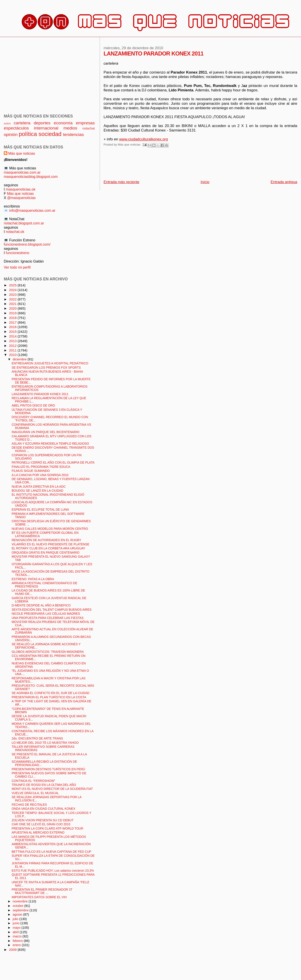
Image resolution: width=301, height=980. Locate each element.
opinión (11, 135)
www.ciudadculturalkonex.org (143, 139)
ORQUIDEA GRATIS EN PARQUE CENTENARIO (45, 553)
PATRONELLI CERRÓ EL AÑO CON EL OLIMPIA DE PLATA (53, 463)
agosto (18, 914)
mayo (17, 928)
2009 (13, 950)
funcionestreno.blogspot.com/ (27, 244)
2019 (13, 313)
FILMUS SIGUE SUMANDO (31, 471)
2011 (13, 350)
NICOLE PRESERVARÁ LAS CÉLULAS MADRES (46, 614)
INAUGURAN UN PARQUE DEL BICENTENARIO (45, 432)
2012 (13, 346)
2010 (13, 355)
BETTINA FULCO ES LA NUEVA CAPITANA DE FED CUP (51, 852)
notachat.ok (15, 232)
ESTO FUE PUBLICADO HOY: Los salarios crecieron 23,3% (53, 871)
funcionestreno (18, 253)
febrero (18, 941)
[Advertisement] (185, 165)
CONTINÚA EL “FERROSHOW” (33, 781)
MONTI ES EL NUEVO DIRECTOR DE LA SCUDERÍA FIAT (52, 789)
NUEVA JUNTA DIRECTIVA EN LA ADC (39, 487)
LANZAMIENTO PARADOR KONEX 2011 (40, 394)
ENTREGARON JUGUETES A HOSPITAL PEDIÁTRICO (50, 363)
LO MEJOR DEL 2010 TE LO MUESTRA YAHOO (45, 743)
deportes (42, 123)
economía (63, 123)
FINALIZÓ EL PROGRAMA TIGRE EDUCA (41, 467)
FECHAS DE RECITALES (29, 805)
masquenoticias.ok (21, 189)
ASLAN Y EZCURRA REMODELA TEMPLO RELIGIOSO (50, 444)
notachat (88, 128)
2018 (13, 318)
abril (16, 932)
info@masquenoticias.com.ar (32, 210)
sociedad (50, 134)
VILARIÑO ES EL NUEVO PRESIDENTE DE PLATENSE (50, 544)
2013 (13, 341)
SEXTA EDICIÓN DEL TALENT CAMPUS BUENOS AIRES (52, 610)
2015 (13, 332)
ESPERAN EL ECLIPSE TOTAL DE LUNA (40, 510)
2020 (13, 308)
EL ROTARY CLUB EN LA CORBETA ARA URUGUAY (48, 548)
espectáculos (16, 128)
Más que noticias (22, 153)
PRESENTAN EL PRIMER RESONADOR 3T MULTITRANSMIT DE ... (42, 891)
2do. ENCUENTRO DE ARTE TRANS (37, 739)
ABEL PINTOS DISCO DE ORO (33, 406)
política (28, 134)
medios (70, 128)
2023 (13, 295)
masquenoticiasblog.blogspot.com (31, 177)
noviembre (21, 901)
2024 (13, 290)
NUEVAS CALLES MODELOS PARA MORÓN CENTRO (50, 529)
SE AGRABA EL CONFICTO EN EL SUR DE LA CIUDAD (51, 693)
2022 (13, 299)
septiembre (21, 910)
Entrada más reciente (121, 182)
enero (17, 945)
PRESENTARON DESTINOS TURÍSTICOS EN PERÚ (48, 769)
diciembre (20, 359)
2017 (13, 322)
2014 (13, 336)
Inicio (205, 182)
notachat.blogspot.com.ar (24, 223)
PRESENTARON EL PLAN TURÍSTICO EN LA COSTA (49, 697)
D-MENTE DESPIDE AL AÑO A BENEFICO (41, 605)
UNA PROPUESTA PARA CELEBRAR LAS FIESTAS (47, 618)
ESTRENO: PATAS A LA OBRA (33, 579)
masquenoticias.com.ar (22, 172)
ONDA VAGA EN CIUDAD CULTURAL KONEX (43, 809)
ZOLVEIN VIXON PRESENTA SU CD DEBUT (43, 820)
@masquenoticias (21, 198)
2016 (13, 327)
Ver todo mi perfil (17, 267)
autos (7, 123)
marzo (18, 936)
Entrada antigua (284, 182)
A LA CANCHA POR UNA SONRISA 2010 (40, 475)
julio (16, 919)
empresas (85, 123)
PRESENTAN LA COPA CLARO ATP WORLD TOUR (47, 829)
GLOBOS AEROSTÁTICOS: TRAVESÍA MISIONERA (48, 652)
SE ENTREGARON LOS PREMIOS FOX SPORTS (46, 368)
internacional (46, 128)
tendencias (73, 135)
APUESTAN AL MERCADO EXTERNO (38, 833)
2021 (13, 304)
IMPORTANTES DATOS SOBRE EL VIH (39, 897)
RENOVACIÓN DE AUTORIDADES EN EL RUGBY (46, 540)
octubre (19, 906)
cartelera (22, 123)
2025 (13, 285)
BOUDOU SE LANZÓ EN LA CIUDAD (37, 491)
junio (17, 923)
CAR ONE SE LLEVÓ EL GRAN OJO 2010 (41, 824)
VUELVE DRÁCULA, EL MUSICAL (35, 793)
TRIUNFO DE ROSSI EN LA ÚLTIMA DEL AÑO (44, 785)
